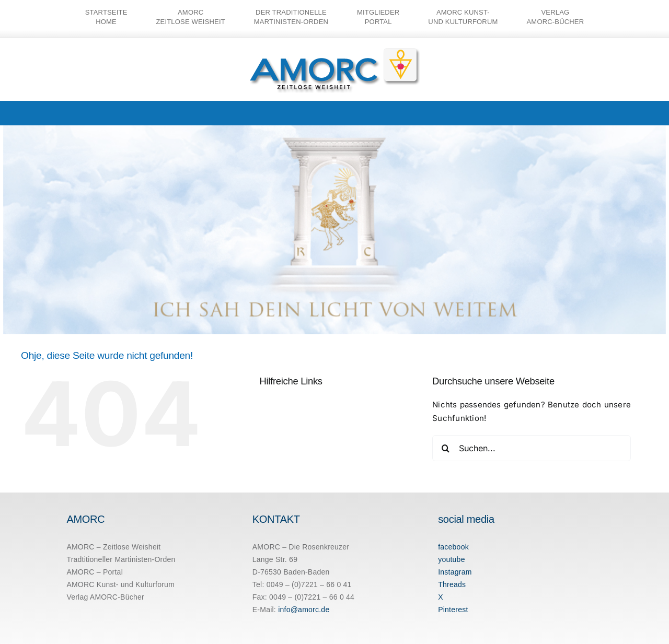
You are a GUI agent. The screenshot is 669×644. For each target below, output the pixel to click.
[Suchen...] (532, 448)
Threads (452, 584)
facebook (453, 547)
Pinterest (453, 610)
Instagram (455, 572)
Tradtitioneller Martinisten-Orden (121, 559)
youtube (452, 559)
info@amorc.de (304, 610)
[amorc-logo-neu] (335, 50)
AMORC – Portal (95, 572)
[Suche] (445, 448)
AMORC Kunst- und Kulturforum (120, 584)
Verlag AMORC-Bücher (105, 597)
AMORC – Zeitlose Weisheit (113, 547)
